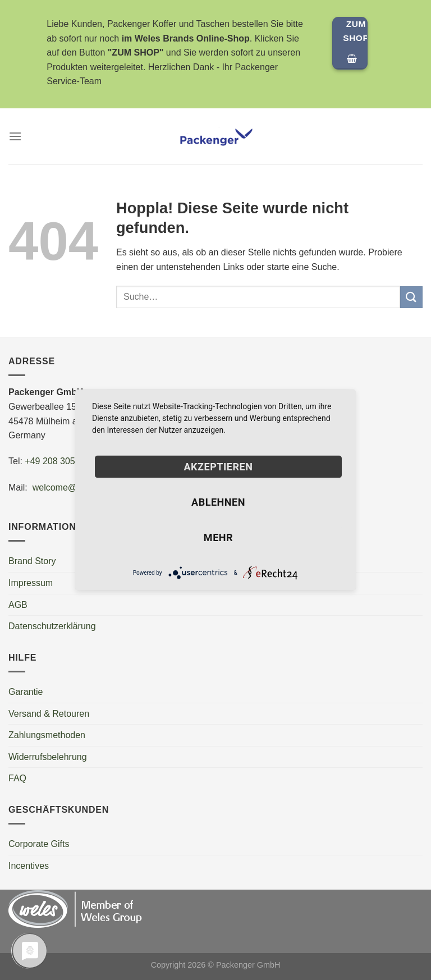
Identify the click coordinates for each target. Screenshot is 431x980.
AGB (18, 605)
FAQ (17, 778)
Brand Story (32, 561)
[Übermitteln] (411, 297)
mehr (218, 537)
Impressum (31, 583)
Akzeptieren (218, 467)
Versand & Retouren (49, 714)
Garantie (26, 692)
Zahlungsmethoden (47, 735)
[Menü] (15, 136)
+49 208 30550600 (62, 461)
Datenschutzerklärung (52, 626)
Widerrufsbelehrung (48, 757)
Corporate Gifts (39, 844)
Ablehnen (218, 502)
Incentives (29, 866)
